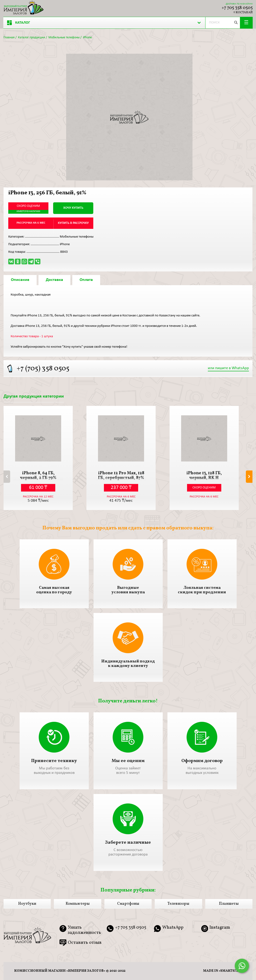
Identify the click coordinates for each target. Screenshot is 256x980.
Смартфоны (128, 904)
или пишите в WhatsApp (228, 368)
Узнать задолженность (84, 930)
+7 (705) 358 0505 (43, 369)
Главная (9, 38)
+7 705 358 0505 (237, 8)
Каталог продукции (32, 38)
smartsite (230, 971)
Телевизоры (178, 904)
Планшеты (229, 904)
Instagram (220, 928)
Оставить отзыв (85, 943)
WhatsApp (173, 928)
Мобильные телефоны (64, 38)
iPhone (87, 38)
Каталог (19, 23)
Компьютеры (78, 904)
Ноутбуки (27, 904)
